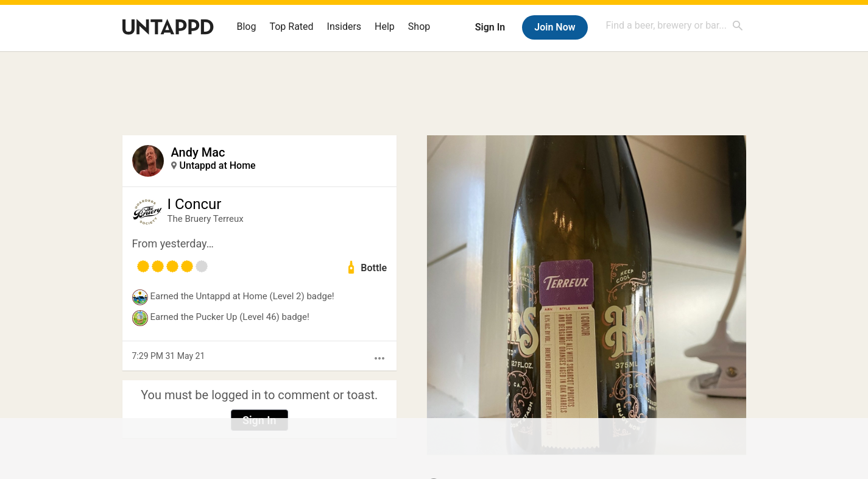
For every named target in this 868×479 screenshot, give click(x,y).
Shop (419, 27)
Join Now (555, 27)
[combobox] (675, 25)
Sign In (490, 27)
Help (385, 27)
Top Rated (291, 27)
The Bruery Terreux (206, 219)
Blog (247, 27)
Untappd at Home (218, 165)
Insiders (344, 27)
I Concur (195, 204)
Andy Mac (198, 152)
